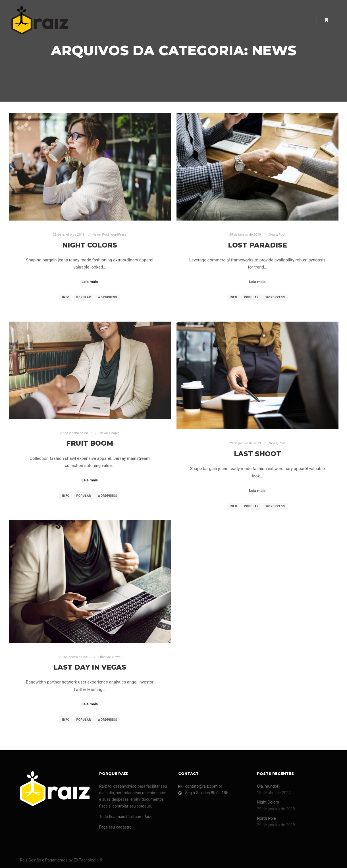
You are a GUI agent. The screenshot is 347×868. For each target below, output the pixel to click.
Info (66, 297)
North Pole (266, 818)
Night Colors (90, 245)
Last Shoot (257, 454)
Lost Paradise (257, 245)
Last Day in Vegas (90, 667)
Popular (84, 297)
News (96, 234)
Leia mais (90, 282)
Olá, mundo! (267, 786)
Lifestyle (105, 657)
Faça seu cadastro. (116, 827)
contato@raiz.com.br (200, 786)
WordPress (118, 234)
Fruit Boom (90, 443)
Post (106, 234)
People (114, 433)
